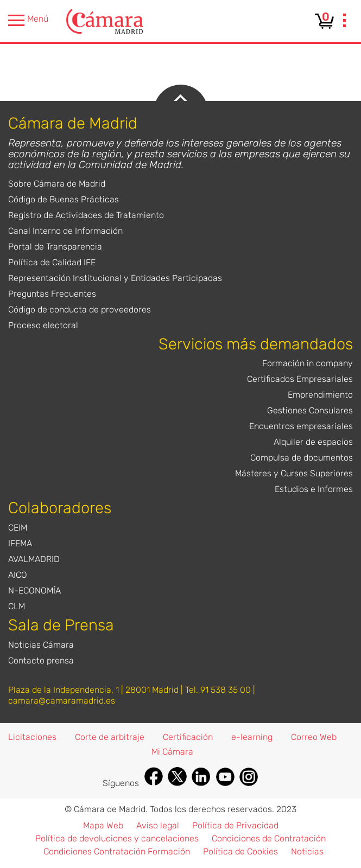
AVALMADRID (34, 559)
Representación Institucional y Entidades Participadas (115, 278)
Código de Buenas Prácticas (64, 199)
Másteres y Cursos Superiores (294, 473)
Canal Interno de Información (65, 231)
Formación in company (308, 363)
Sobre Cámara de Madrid (57, 184)
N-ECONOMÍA (34, 591)
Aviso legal (158, 825)
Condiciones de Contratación (269, 838)
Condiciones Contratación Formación (117, 851)
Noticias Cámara (41, 645)
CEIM (18, 528)
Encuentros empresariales (301, 426)
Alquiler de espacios (313, 442)
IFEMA (20, 543)
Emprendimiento (320, 395)
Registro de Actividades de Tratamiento (86, 215)
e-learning (252, 737)
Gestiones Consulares (310, 410)
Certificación (188, 737)
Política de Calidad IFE (52, 262)
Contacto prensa (41, 660)
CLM (17, 606)
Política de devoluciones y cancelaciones (117, 838)
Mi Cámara (172, 752)
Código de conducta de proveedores (80, 309)
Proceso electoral (43, 325)
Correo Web (314, 737)
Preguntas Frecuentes (52, 294)
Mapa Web (103, 825)
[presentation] (345, 22)
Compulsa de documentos (302, 458)
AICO (18, 575)
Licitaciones (32, 737)
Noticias (307, 851)
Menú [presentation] (28, 20)
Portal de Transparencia (55, 247)
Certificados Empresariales (300, 379)
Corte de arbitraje (110, 737)
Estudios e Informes (314, 489)
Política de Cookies (240, 851)
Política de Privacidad (235, 825)
